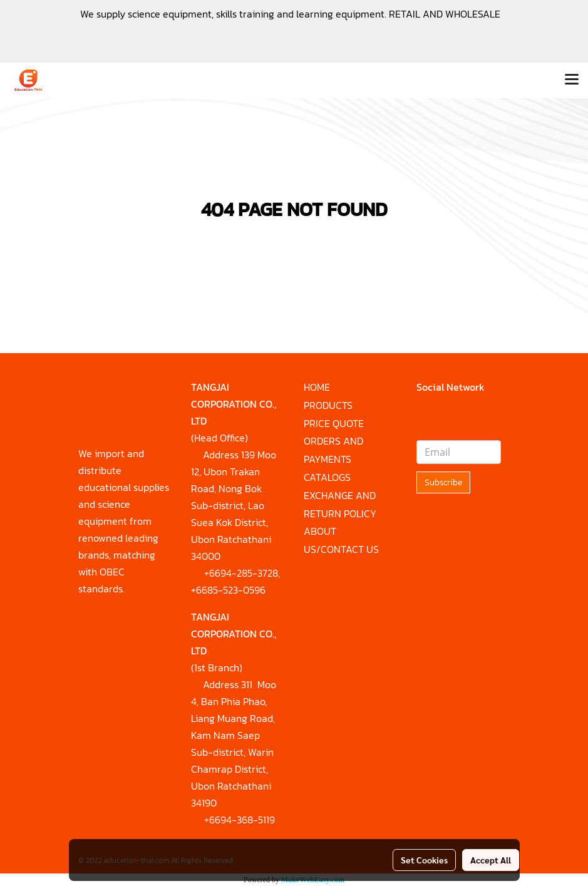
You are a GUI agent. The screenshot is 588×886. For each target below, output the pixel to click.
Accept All (491, 860)
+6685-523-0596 (228, 590)
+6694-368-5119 (240, 820)
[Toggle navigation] (572, 80)
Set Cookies (424, 860)
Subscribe (443, 482)
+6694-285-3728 (241, 573)
